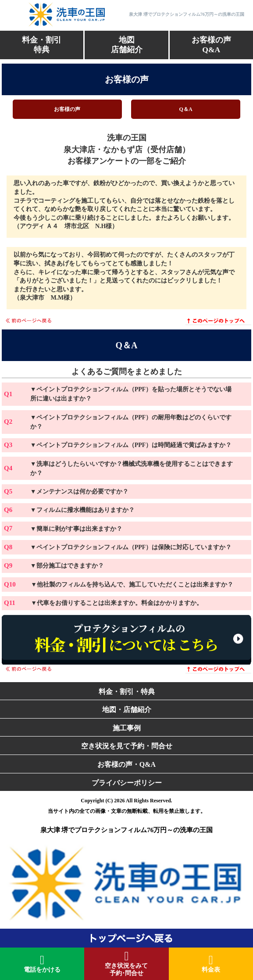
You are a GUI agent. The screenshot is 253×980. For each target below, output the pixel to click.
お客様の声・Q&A (126, 764)
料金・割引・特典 (127, 692)
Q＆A (186, 109)
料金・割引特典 (42, 45)
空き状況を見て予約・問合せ (127, 746)
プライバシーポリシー (127, 783)
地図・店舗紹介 (127, 710)
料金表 (211, 964)
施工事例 (127, 728)
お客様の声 (67, 109)
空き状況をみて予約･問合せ (126, 963)
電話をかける (42, 964)
